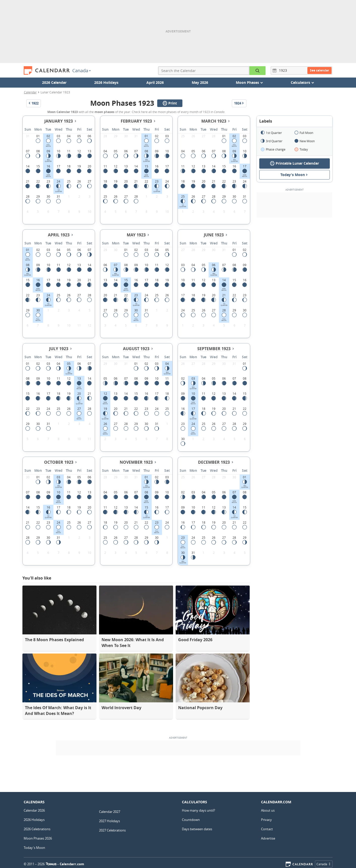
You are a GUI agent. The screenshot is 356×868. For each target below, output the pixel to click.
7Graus (51, 864)
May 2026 (200, 82)
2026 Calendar (54, 82)
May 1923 (136, 235)
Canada (82, 70)
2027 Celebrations (112, 830)
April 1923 (59, 235)
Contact (267, 829)
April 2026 (155, 82)
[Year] (284, 70)
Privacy (266, 820)
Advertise (268, 838)
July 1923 (59, 349)
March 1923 (214, 121)
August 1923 (136, 349)
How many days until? (199, 810)
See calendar (319, 70)
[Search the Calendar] (257, 71)
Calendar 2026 (34, 810)
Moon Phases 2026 (38, 838)
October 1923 (59, 462)
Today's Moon (295, 175)
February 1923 (136, 121)
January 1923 (59, 121)
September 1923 (214, 349)
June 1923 (214, 235)
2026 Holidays (106, 82)
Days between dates (197, 829)
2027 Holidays (109, 821)
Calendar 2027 (110, 812)
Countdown (191, 820)
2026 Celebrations (37, 829)
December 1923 (214, 462)
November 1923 (136, 462)
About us (268, 810)
